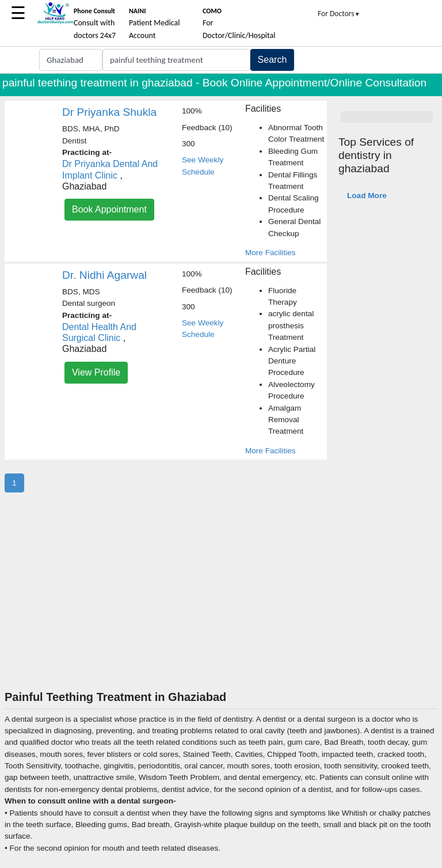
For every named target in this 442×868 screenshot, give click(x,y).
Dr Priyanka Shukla (109, 112)
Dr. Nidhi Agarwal (104, 275)
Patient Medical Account (155, 24)
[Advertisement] (221, 604)
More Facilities (270, 253)
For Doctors (339, 14)
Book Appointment (109, 209)
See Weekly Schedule (203, 166)
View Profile (96, 372)
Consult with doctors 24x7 (95, 24)
